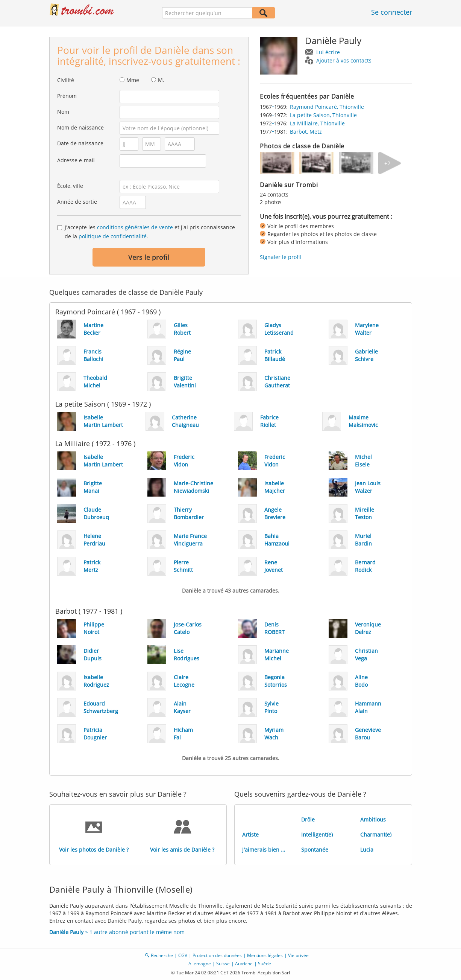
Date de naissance (80, 143)
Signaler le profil (281, 257)
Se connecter (392, 12)
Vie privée (298, 955)
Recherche (162, 955)
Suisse (223, 964)
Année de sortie (77, 202)
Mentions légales (265, 955)
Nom (63, 112)
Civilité (66, 80)
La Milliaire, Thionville (317, 123)
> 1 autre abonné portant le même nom (117, 932)
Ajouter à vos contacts (344, 60)
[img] (279, 163)
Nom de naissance (80, 127)
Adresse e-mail (76, 160)
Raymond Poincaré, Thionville (327, 107)
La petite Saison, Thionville (323, 115)
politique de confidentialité (113, 236)
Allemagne (200, 964)
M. (161, 80)
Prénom (67, 96)
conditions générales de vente (135, 227)
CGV (183, 955)
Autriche (244, 964)
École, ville (70, 186)
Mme (133, 80)
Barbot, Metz (306, 132)
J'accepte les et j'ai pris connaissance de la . (150, 232)
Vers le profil (149, 257)
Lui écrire (328, 52)
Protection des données (217, 955)
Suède (265, 964)
